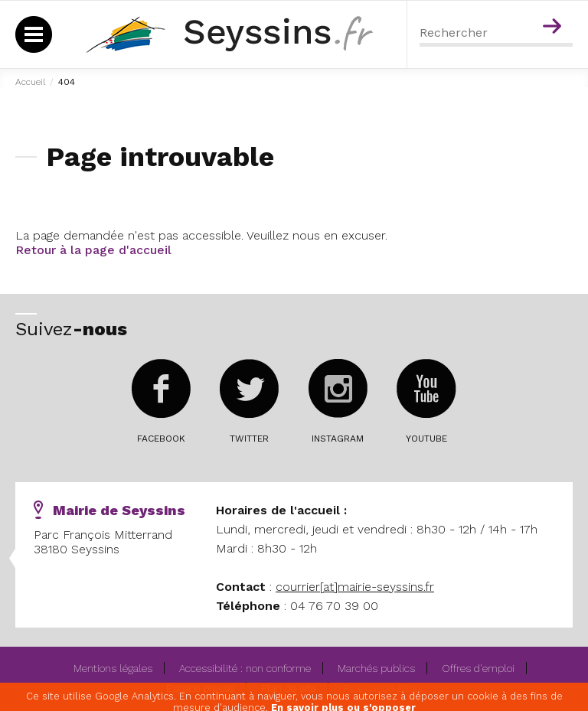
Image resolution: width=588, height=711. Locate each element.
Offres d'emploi (478, 668)
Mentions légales (113, 668)
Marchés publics (376, 668)
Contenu (555, 6)
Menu (522, 6)
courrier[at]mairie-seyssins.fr (355, 587)
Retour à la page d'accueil (93, 250)
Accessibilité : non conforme (245, 668)
